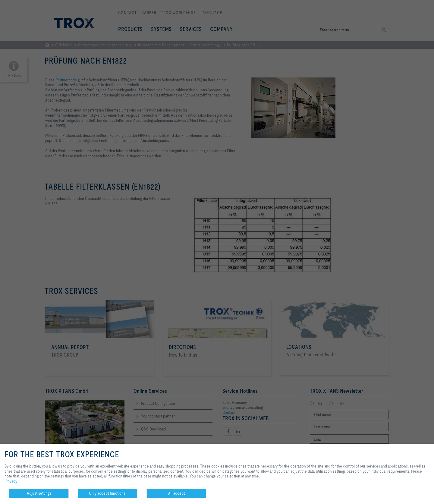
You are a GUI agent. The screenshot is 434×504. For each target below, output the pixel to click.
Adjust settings (39, 493)
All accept (176, 493)
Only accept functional (108, 493)
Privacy (11, 481)
